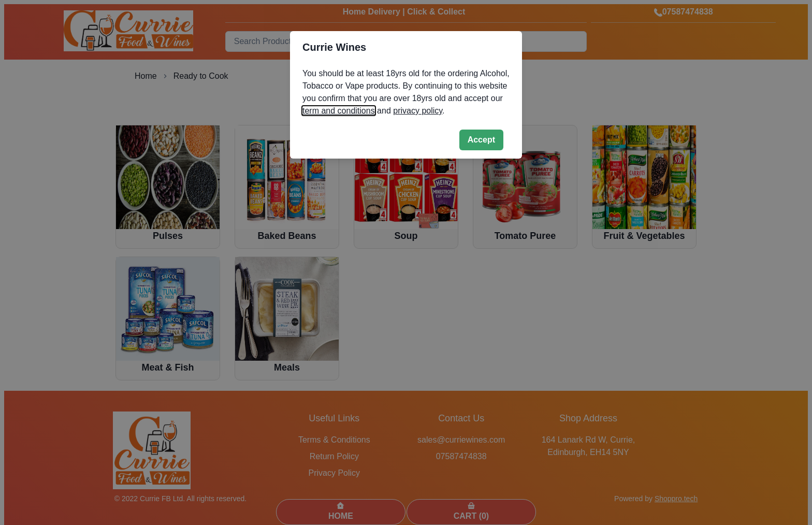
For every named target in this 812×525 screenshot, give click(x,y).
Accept (481, 140)
